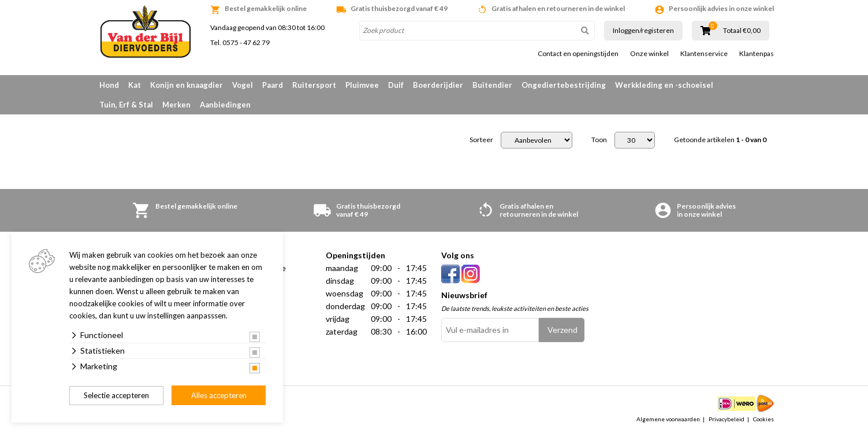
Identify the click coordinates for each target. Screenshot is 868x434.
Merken (176, 105)
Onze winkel (649, 54)
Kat (135, 85)
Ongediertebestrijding (564, 85)
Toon (599, 140)
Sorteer (481, 140)
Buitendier (492, 85)
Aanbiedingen (225, 105)
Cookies (763, 419)
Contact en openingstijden (578, 54)
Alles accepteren (219, 395)
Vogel (243, 85)
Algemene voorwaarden (668, 419)
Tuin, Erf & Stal (126, 105)
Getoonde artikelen (720, 140)
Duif (396, 85)
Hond (109, 85)
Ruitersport (314, 85)
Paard (273, 85)
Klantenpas (757, 54)
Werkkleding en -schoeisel (664, 85)
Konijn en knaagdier (187, 85)
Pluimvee (362, 85)
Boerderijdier (438, 85)
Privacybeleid (727, 419)
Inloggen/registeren (643, 30)
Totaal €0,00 (742, 31)
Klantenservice (704, 54)
